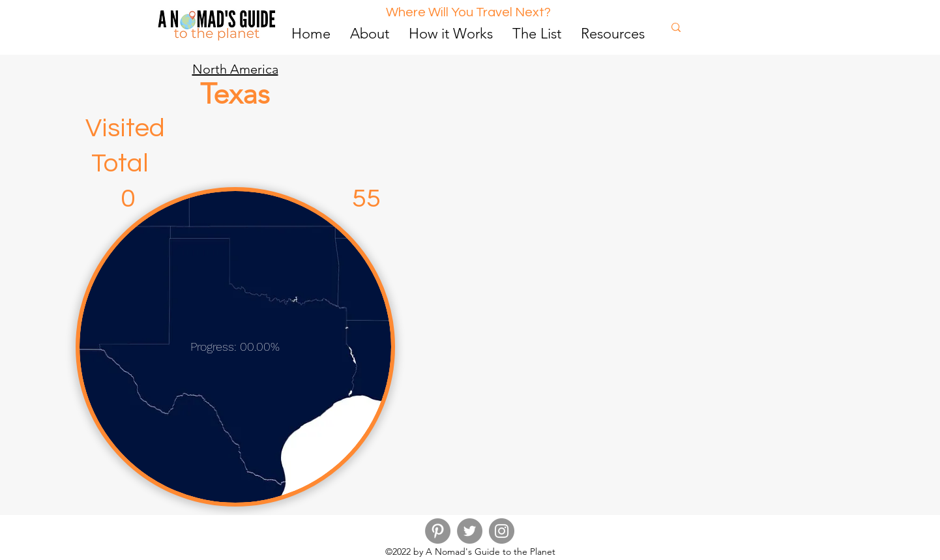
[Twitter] (470, 531)
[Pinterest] (438, 531)
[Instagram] (502, 531)
